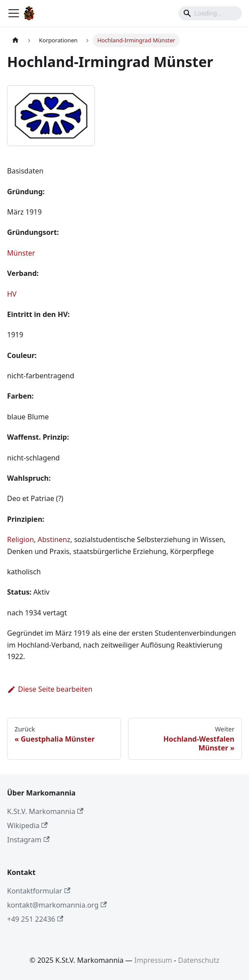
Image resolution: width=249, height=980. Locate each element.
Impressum (153, 960)
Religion (21, 539)
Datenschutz (199, 960)
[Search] (210, 13)
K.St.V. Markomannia (45, 811)
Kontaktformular (39, 891)
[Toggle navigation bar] (14, 13)
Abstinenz (54, 539)
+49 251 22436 (35, 919)
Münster (21, 253)
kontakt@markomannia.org (57, 905)
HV (12, 294)
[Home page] (15, 40)
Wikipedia (27, 825)
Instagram (28, 840)
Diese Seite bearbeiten (50, 689)
